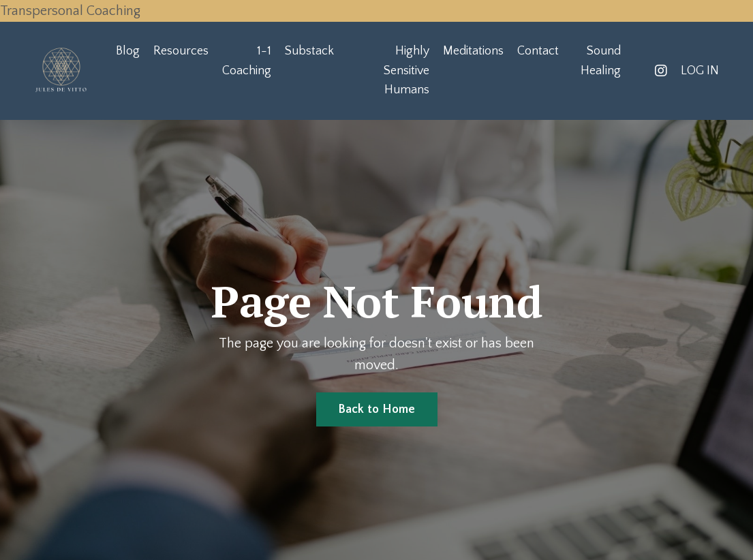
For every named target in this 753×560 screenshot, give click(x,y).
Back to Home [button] (377, 409)
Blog (128, 51)
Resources (181, 51)
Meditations (473, 51)
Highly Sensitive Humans (406, 71)
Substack (309, 51)
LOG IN (700, 71)
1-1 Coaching (247, 61)
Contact (538, 51)
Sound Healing (601, 61)
